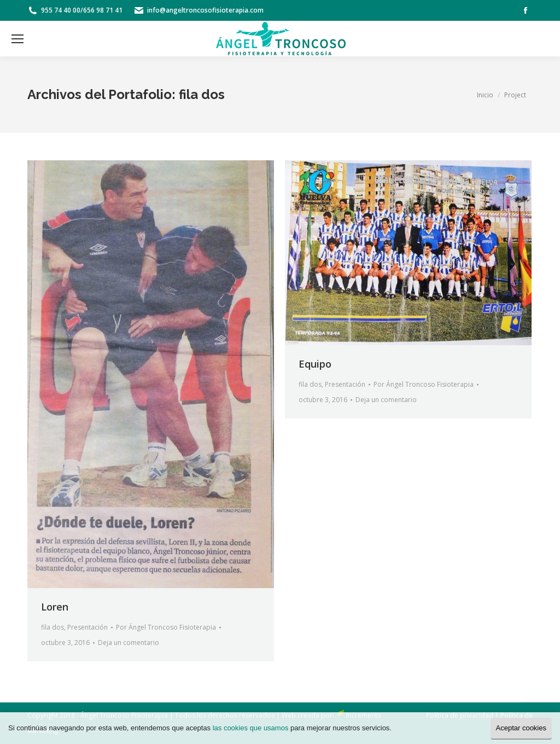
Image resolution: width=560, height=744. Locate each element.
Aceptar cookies (521, 728)
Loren (55, 607)
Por (166, 627)
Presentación (87, 627)
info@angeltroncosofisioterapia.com (205, 10)
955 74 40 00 (61, 10)
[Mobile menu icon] (17, 39)
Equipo (315, 364)
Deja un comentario (129, 643)
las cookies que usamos (251, 728)
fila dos (52, 627)
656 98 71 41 (103, 10)
